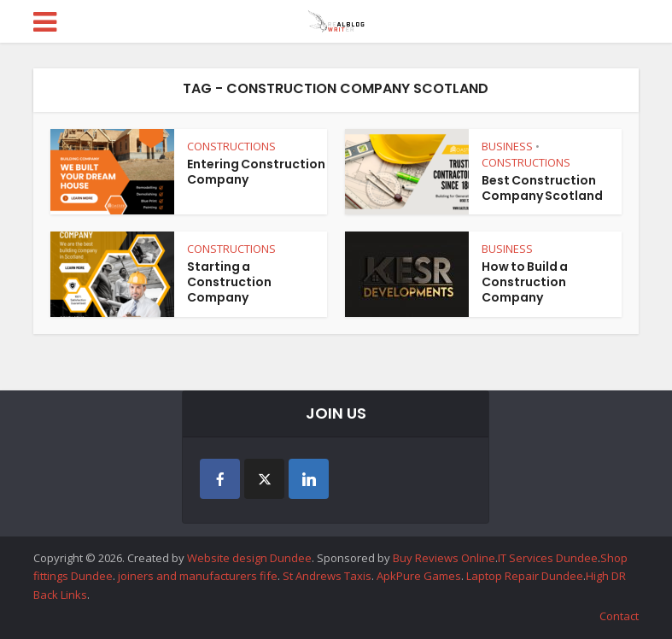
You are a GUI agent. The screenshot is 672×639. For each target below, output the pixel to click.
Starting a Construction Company (229, 282)
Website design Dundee (249, 558)
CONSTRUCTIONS (231, 146)
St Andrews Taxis (327, 576)
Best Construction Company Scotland (542, 188)
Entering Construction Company (256, 172)
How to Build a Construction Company (525, 282)
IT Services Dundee (548, 558)
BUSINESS (507, 146)
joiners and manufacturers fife (198, 576)
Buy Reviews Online (444, 558)
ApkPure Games (419, 576)
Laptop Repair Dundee (525, 576)
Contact (619, 616)
